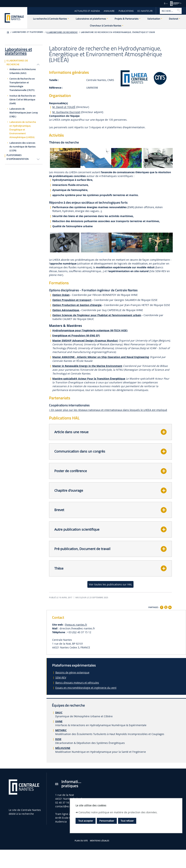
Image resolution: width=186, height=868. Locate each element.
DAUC (59, 712)
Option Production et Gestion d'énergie (77, 305)
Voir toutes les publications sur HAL (110, 584)
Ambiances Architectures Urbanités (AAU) (23, 71)
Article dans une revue (71, 432)
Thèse (59, 568)
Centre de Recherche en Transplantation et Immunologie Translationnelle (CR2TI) (22, 85)
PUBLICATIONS (126, 11)
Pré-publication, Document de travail (82, 549)
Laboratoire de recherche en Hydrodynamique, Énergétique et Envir (118, 32)
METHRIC (61, 730)
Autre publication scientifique (77, 529)
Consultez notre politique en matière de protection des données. (118, 812)
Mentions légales (100, 841)
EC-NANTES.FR (145, 11)
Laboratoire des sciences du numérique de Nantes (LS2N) (23, 147)
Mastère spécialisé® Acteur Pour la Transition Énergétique (89, 379)
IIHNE (59, 721)
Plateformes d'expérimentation (18, 157)
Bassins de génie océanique (72, 672)
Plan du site (81, 841)
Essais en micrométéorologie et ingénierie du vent (86, 688)
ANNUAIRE (109, 11)
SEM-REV (61, 677)
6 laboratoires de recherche (62, 32)
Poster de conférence (71, 471)
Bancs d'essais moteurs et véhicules (77, 683)
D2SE (58, 739)
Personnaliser (107, 821)
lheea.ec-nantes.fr (76, 625)
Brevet (59, 510)
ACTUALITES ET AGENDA (87, 11)
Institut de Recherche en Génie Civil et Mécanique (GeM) (23, 100)
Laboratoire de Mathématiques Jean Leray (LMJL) (24, 113)
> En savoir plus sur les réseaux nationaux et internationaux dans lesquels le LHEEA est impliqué (108, 410)
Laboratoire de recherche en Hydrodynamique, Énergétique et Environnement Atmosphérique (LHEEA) (23, 130)
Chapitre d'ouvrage (69, 490)
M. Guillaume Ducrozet (66, 112)
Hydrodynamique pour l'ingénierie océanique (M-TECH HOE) (90, 330)
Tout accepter (86, 821)
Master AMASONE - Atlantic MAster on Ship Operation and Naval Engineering (101, 357)
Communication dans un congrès (80, 451)
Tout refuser (127, 821)
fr (165, 4)
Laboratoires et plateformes (18, 50)
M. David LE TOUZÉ (64, 107)
